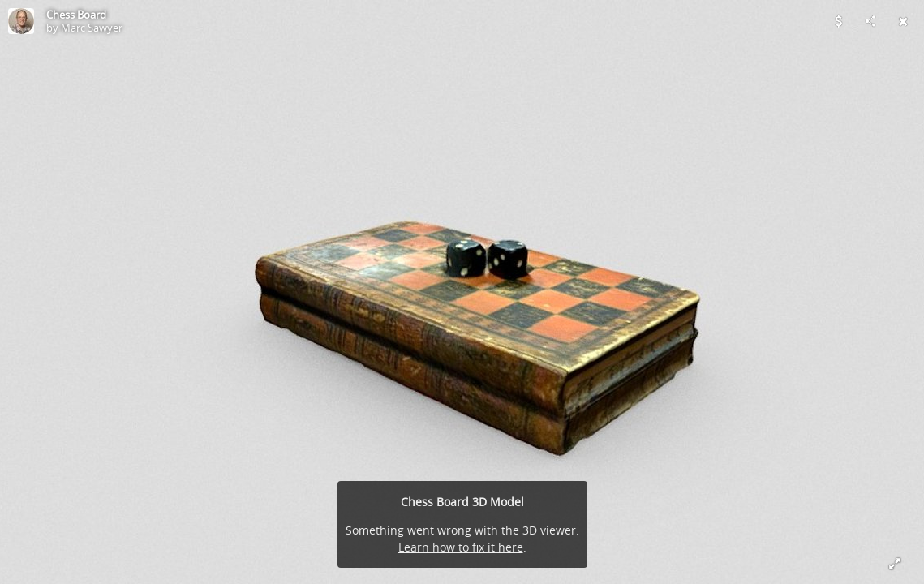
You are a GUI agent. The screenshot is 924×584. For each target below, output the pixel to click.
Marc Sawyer (92, 28)
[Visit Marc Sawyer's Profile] (21, 21)
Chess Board (76, 15)
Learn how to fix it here (461, 547)
